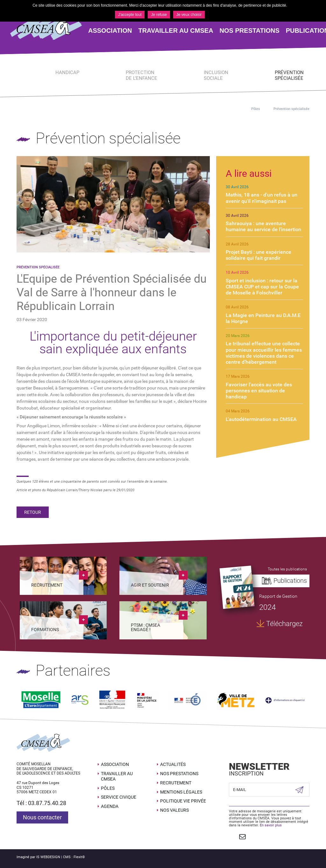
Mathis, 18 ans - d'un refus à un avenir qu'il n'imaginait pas (262, 198)
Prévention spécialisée (291, 109)
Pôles (256, 109)
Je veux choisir (189, 15)
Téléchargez (284, 624)
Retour (33, 512)
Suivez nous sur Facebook (232, 837)
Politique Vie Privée (183, 801)
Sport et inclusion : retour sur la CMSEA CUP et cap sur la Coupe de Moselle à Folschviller (262, 287)
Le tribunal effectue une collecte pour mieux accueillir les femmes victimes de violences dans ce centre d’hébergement (264, 353)
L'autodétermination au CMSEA (261, 419)
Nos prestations (179, 774)
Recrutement (176, 783)
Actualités (173, 764)
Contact (242, 837)
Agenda (110, 806)
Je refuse (159, 15)
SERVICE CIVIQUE (119, 797)
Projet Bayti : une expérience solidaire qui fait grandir (259, 255)
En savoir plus (271, 825)
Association (115, 764)
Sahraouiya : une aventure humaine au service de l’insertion (263, 226)
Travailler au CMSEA (117, 776)
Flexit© (79, 857)
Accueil (235, 109)
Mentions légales (181, 792)
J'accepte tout (130, 15)
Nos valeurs (174, 810)
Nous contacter (42, 817)
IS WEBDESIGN (48, 857)
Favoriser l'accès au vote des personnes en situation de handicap (259, 391)
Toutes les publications (287, 569)
